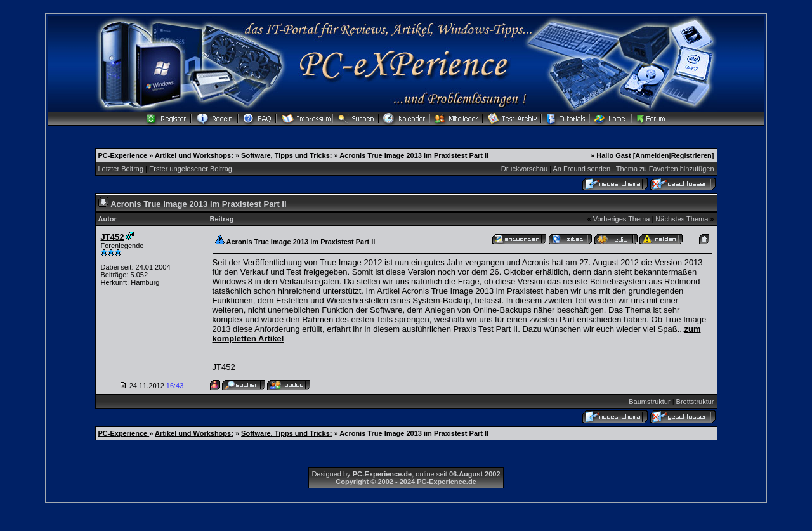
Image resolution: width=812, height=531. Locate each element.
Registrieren (691, 155)
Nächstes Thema (682, 219)
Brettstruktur (695, 402)
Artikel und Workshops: (194, 155)
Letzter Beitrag (121, 169)
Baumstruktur (649, 402)
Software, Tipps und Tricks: (286, 155)
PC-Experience (124, 155)
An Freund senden (582, 169)
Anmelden (652, 155)
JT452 (113, 237)
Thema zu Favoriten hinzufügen (665, 169)
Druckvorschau (524, 169)
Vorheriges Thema (622, 219)
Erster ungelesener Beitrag (191, 169)
